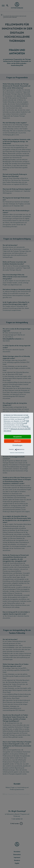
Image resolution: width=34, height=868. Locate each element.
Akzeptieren (17, 437)
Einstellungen (17, 445)
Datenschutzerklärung (20, 453)
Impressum (12, 453)
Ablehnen (17, 441)
